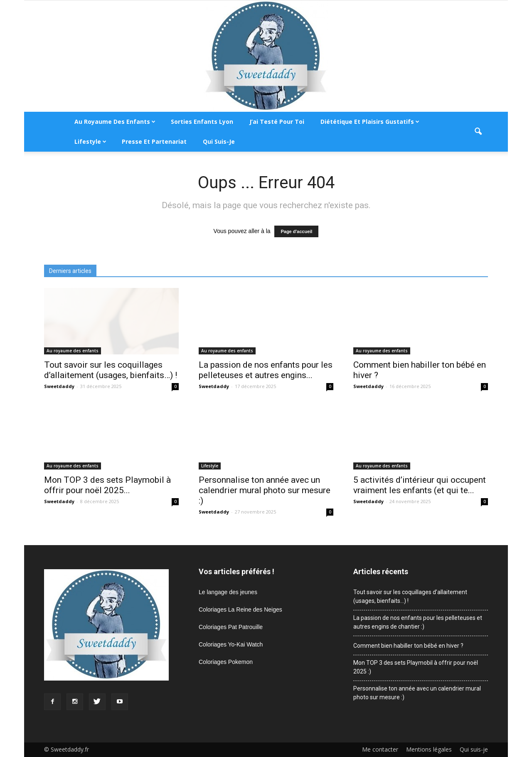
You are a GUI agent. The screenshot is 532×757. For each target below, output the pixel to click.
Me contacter (380, 750)
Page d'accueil (296, 231)
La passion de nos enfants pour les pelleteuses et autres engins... (266, 370)
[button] (478, 132)
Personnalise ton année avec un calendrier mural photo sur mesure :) (265, 490)
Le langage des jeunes (228, 592)
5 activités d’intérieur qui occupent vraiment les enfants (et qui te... (420, 485)
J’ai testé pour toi (277, 122)
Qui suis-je (219, 141)
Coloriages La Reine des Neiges (240, 610)
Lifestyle (90, 141)
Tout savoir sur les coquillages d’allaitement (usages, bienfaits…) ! (111, 370)
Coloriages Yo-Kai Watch (231, 644)
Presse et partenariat (154, 141)
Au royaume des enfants (115, 122)
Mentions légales (429, 750)
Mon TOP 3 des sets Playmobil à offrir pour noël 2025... (107, 485)
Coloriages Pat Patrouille (231, 627)
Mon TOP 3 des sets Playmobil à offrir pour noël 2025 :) (416, 667)
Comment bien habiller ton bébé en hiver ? (408, 646)
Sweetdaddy (59, 386)
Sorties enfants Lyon (202, 122)
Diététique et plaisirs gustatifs (370, 122)
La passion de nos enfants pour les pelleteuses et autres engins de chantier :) (418, 622)
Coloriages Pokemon (226, 662)
